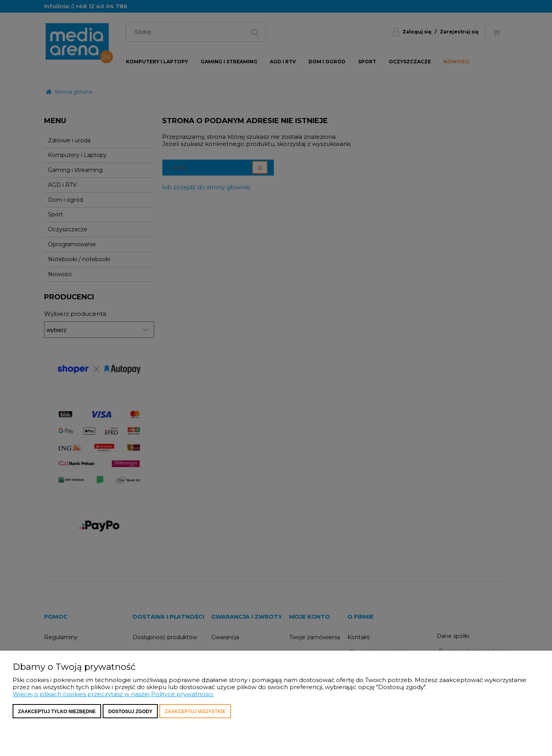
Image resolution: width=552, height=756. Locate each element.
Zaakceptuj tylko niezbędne (57, 712)
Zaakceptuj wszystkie (195, 712)
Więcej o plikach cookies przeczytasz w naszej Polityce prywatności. (113, 694)
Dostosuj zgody (130, 712)
